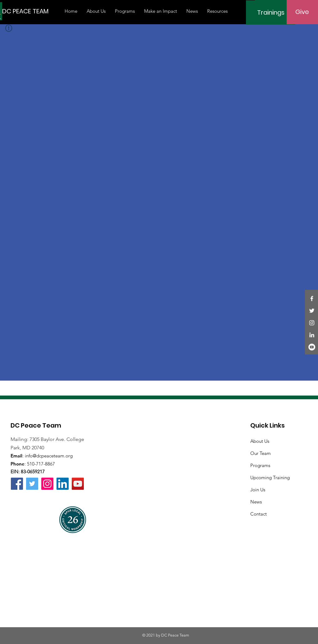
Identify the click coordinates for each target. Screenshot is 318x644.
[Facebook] (312, 299)
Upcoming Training (270, 477)
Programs (260, 465)
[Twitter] (312, 311)
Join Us (258, 490)
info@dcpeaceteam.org (49, 456)
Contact (259, 514)
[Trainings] (271, 12)
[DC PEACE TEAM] (25, 11)
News (256, 502)
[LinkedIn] (312, 335)
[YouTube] (312, 347)
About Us (260, 441)
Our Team (261, 453)
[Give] (302, 12)
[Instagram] (312, 323)
